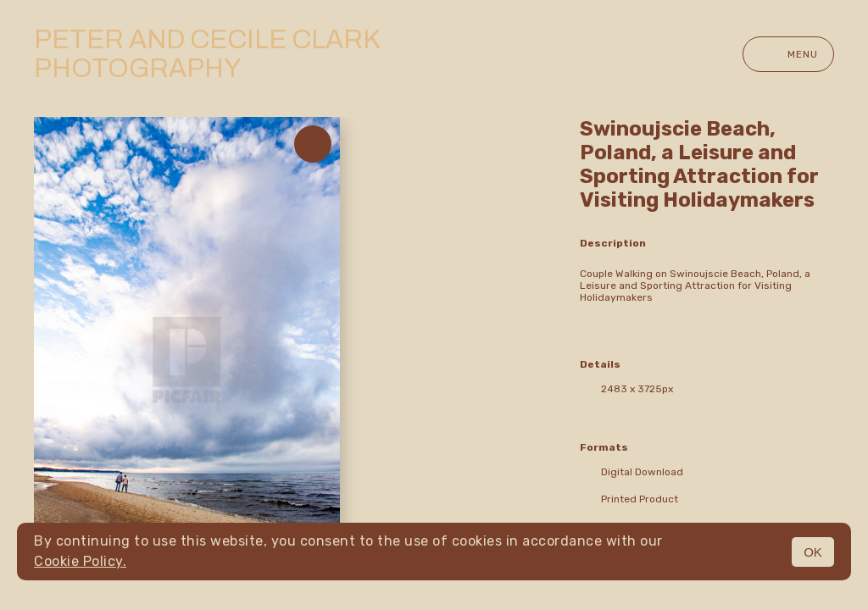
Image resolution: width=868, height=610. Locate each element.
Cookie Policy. (80, 561)
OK (813, 552)
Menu (788, 54)
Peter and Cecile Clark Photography (207, 54)
